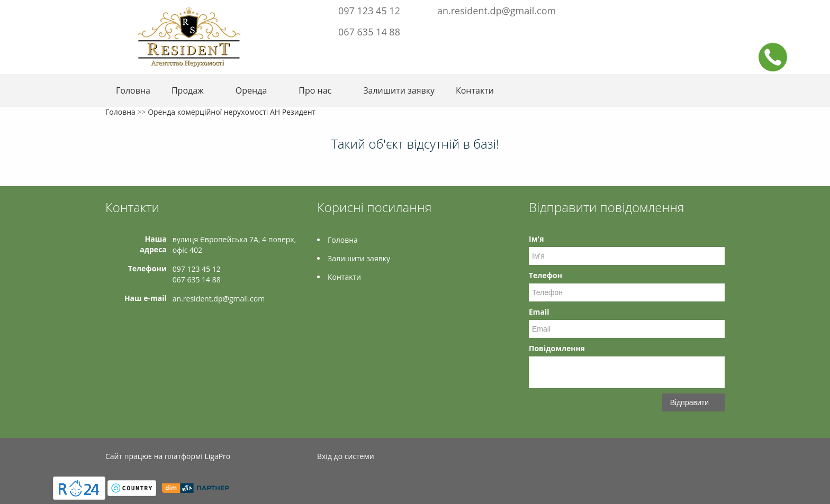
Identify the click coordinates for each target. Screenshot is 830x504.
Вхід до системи (346, 456)
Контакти (475, 90)
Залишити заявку (399, 90)
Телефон (545, 275)
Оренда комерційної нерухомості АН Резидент (232, 112)
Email (539, 312)
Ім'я (536, 239)
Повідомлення (557, 348)
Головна (133, 90)
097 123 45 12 (369, 11)
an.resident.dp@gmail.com (497, 11)
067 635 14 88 (369, 32)
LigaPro (217, 456)
